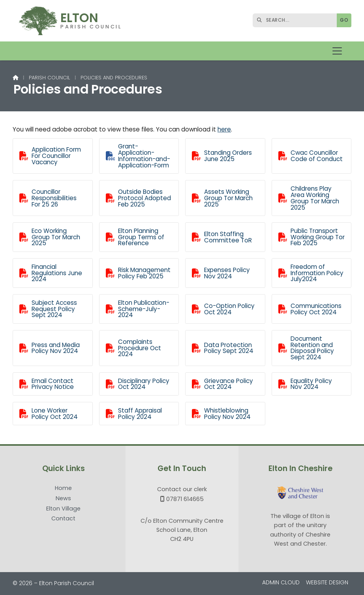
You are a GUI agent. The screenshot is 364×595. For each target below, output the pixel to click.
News (63, 499)
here (224, 129)
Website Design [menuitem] (327, 582)
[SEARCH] (297, 20)
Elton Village (63, 509)
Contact (63, 518)
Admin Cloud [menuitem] (281, 582)
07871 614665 (185, 499)
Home (63, 488)
